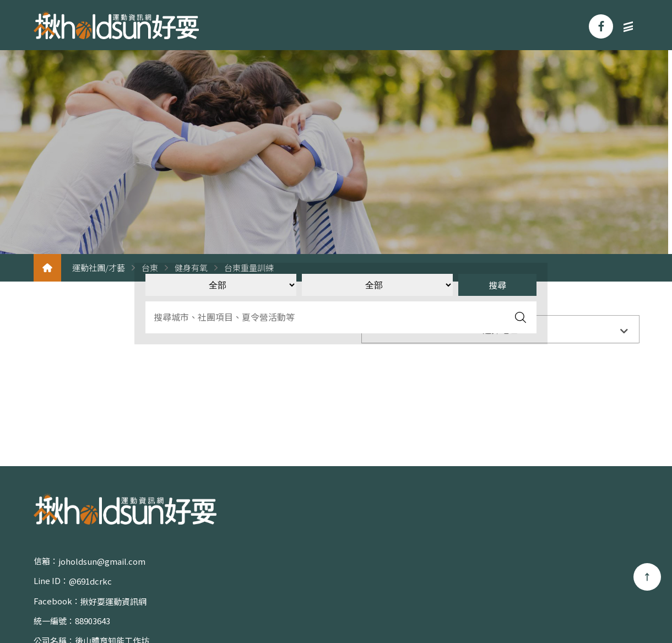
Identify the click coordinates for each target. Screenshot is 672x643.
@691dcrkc (242, 562)
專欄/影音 (544, 582)
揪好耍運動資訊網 (113, 582)
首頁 (388, 563)
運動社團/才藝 (99, 269)
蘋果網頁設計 (316, 610)
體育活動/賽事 (598, 563)
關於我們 (443, 563)
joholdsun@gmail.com (102, 562)
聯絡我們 (608, 582)
